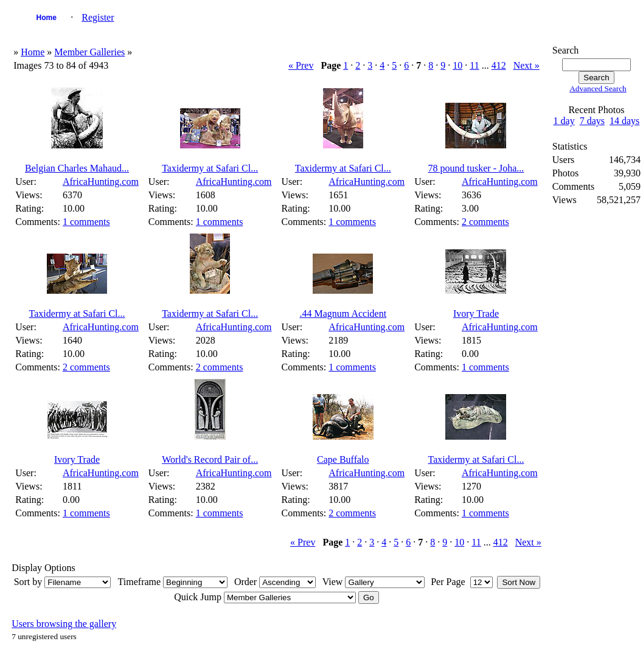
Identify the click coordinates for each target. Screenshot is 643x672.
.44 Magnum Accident (343, 313)
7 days (592, 121)
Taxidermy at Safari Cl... (210, 168)
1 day (564, 121)
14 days (624, 121)
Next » (527, 65)
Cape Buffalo (343, 459)
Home (47, 18)
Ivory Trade (476, 313)
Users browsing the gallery (64, 624)
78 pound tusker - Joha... (476, 168)
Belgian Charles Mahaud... (77, 168)
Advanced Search (598, 88)
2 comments (485, 222)
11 (474, 65)
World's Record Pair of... (210, 459)
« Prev (301, 65)
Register (98, 17)
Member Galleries (89, 52)
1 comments (86, 222)
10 (457, 65)
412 (499, 65)
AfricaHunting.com (101, 182)
